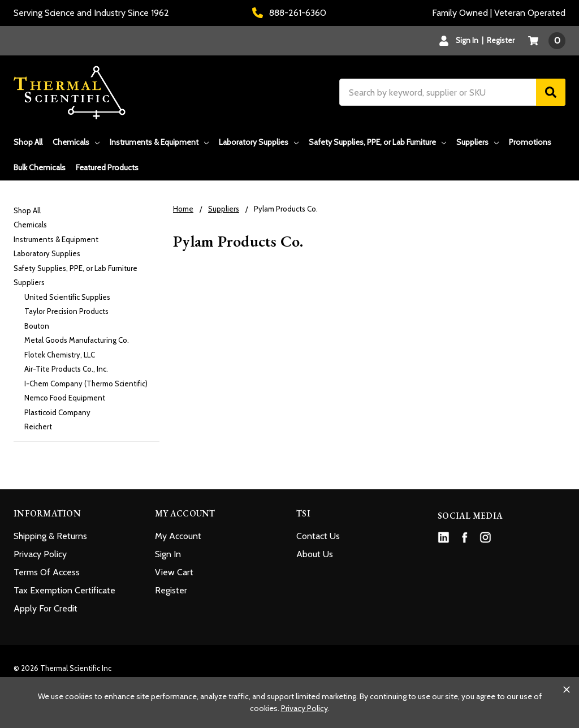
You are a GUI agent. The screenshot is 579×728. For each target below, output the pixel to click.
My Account (178, 536)
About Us (315, 554)
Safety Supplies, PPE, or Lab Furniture (377, 142)
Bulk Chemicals (40, 167)
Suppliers (478, 142)
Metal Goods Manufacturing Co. (77, 340)
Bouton (37, 326)
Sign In (168, 554)
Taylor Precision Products (66, 311)
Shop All (28, 142)
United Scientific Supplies (67, 297)
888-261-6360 (289, 13)
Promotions (530, 142)
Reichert (38, 427)
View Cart (174, 572)
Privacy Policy (40, 554)
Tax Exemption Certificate (64, 590)
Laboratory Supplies (259, 142)
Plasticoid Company (57, 412)
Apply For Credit (46, 608)
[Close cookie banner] (567, 690)
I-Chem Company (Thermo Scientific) (86, 384)
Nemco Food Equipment (65, 398)
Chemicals (76, 142)
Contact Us (318, 536)
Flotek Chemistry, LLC (60, 355)
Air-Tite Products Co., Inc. (66, 369)
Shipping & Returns (50, 536)
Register (501, 40)
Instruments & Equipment (159, 142)
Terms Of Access (47, 572)
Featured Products (107, 167)
